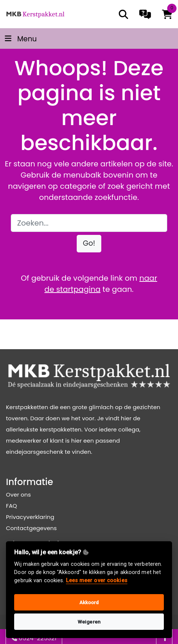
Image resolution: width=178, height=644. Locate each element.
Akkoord (89, 602)
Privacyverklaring (30, 517)
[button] (89, 244)
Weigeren (89, 622)
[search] (123, 14)
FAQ (12, 506)
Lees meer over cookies (97, 581)
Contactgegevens (31, 528)
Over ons (18, 495)
